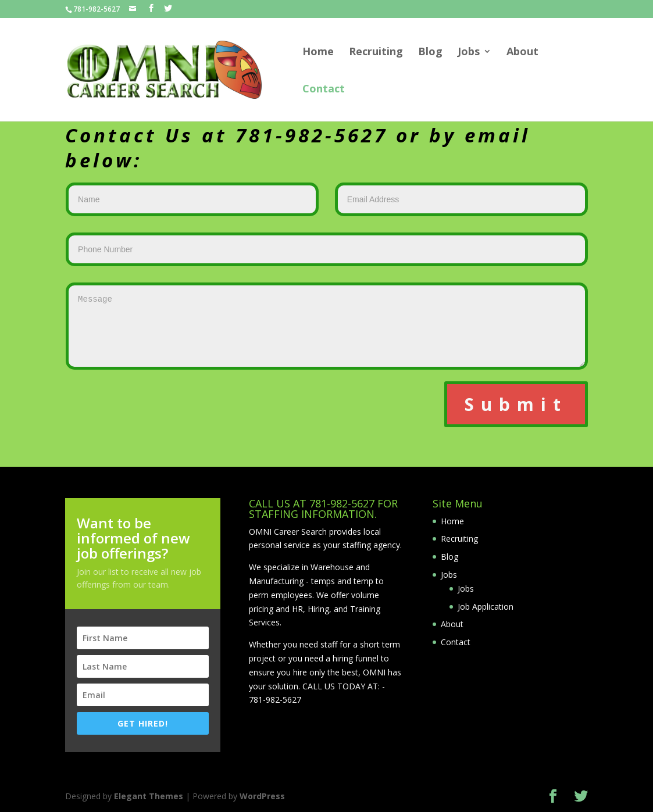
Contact (324, 90)
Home (318, 53)
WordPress (262, 796)
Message (327, 326)
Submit (516, 404)
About (522, 53)
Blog (430, 53)
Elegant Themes (149, 796)
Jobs (469, 53)
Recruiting (376, 53)
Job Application (486, 607)
